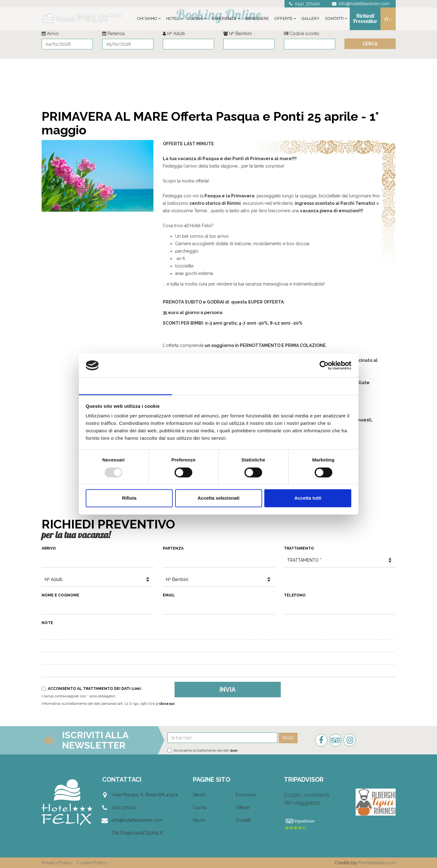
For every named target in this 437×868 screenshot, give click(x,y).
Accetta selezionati (218, 498)
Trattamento (299, 548)
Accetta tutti (308, 498)
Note (47, 623)
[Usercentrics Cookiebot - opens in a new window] (324, 365)
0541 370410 (124, 807)
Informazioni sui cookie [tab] (312, 386)
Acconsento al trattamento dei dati (91, 689)
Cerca (370, 44)
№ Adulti (174, 34)
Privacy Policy (57, 863)
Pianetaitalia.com (377, 863)
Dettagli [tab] (219, 386)
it (388, 20)
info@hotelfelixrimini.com (137, 820)
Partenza (113, 34)
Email (169, 595)
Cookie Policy (92, 863)
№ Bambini (237, 34)
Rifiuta (129, 498)
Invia (228, 690)
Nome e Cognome (60, 595)
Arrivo (50, 34)
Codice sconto (302, 34)
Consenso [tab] (125, 386)
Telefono (295, 595)
